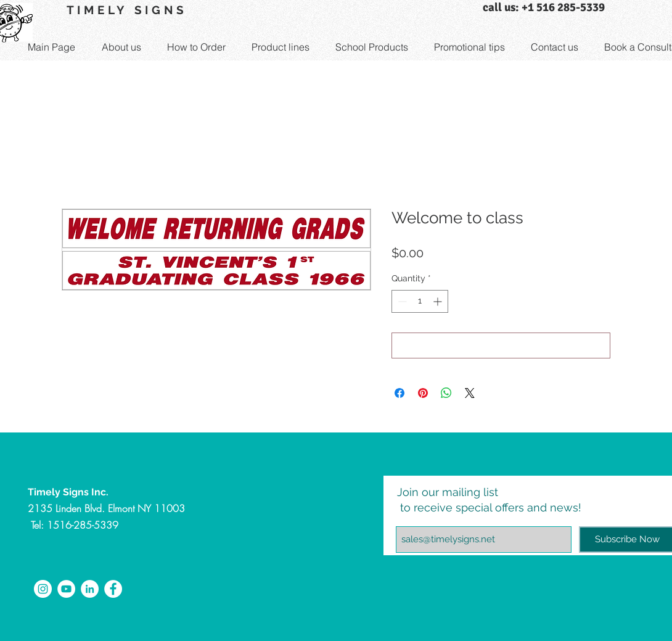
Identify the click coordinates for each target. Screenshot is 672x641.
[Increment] (439, 301)
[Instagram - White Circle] (43, 589)
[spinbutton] (420, 301)
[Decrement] (401, 301)
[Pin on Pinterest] (423, 393)
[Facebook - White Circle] (113, 589)
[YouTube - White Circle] (66, 589)
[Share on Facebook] (400, 393)
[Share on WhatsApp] (446, 393)
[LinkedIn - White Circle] (90, 589)
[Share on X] (470, 393)
